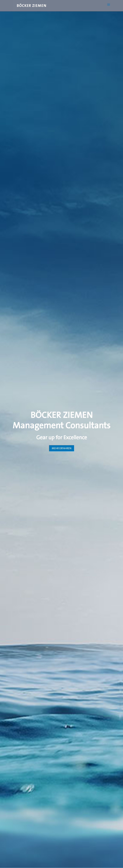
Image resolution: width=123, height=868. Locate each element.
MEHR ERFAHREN (62, 448)
